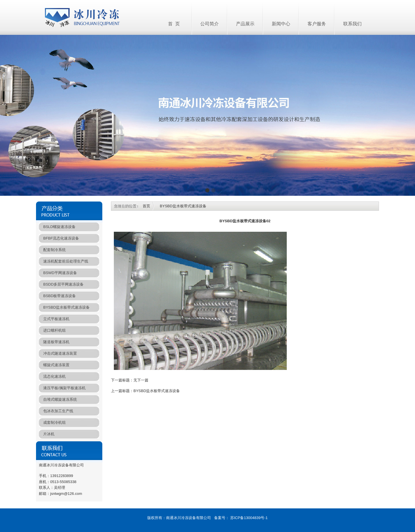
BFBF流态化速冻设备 (61, 238)
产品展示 (245, 24)
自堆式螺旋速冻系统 (60, 399)
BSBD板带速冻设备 (60, 296)
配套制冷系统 (54, 250)
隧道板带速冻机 (56, 342)
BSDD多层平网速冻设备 (63, 284)
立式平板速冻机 (56, 319)
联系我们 (352, 24)
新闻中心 (281, 24)
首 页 (174, 24)
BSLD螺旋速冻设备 (59, 227)
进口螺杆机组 (54, 330)
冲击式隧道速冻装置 (60, 353)
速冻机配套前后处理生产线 (66, 261)
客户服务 (317, 24)
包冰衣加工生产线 (58, 411)
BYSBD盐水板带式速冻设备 (66, 307)
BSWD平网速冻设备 (60, 273)
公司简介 (210, 24)
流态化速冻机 (54, 376)
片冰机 (49, 434)
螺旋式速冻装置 (56, 365)
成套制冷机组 (54, 422)
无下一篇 (141, 380)
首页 (146, 206)
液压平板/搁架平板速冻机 (64, 388)
